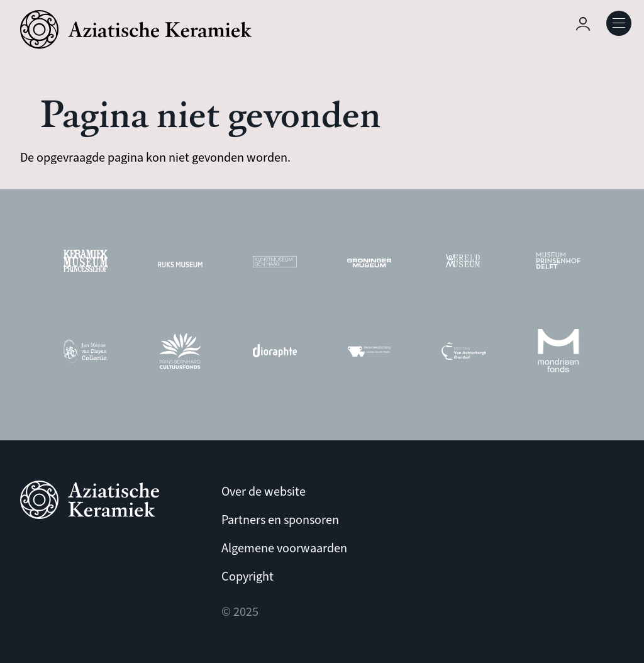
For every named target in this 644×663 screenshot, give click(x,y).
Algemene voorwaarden (284, 548)
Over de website (264, 492)
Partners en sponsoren (280, 520)
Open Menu (619, 23)
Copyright (247, 577)
